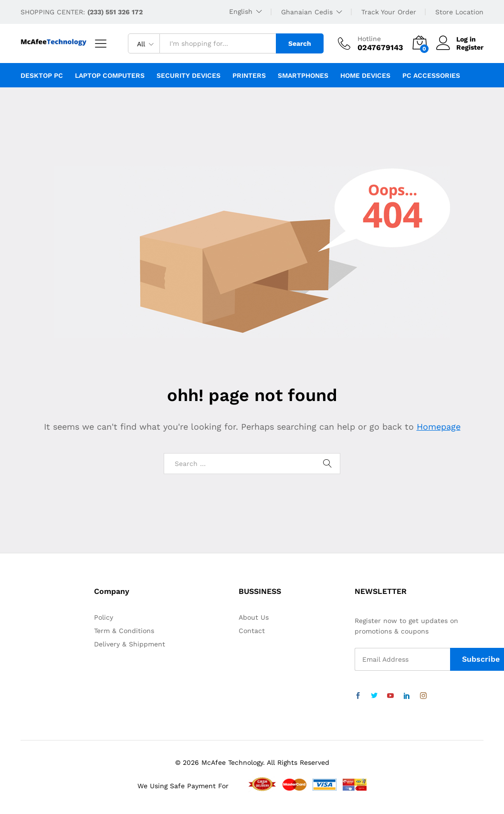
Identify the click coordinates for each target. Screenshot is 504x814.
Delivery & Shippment (130, 644)
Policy (104, 617)
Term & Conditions (124, 631)
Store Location (459, 12)
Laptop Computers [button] (110, 75)
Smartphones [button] (303, 75)
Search (300, 43)
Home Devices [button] (365, 75)
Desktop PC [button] (42, 75)
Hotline (369, 39)
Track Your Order (389, 12)
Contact (252, 631)
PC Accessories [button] (431, 75)
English (241, 11)
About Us (254, 617)
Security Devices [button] (189, 75)
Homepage (439, 427)
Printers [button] (249, 75)
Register (470, 47)
